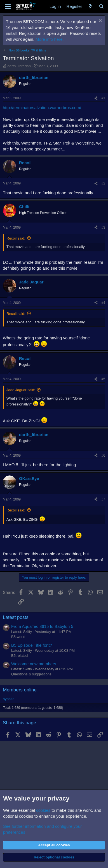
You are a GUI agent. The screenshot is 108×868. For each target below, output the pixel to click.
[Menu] (8, 6)
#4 (103, 303)
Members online (20, 690)
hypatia (9, 699)
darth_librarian (19, 66)
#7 (103, 499)
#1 (103, 98)
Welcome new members (34, 664)
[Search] (101, 6)
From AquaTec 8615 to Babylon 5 (42, 626)
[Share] (96, 98)
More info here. (50, 39)
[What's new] (90, 6)
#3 (103, 227)
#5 (103, 379)
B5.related (19, 656)
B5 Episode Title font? (32, 645)
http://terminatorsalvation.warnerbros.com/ (42, 108)
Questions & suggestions (31, 674)
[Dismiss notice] (100, 22)
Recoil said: (16, 238)
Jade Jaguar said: (21, 390)
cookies (43, 810)
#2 (103, 183)
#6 (103, 456)
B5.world (18, 637)
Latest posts (16, 617)
